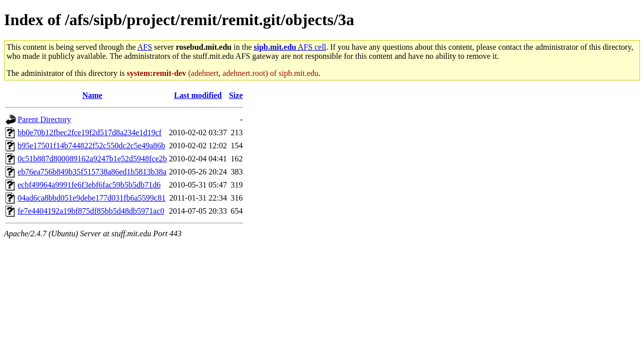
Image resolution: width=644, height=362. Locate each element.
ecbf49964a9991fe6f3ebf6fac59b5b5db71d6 (89, 185)
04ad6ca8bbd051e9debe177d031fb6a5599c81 (92, 198)
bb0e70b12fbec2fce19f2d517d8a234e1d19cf (90, 132)
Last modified (198, 95)
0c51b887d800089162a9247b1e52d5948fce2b (92, 159)
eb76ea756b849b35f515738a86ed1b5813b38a (92, 172)
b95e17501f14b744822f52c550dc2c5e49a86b (91, 146)
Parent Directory (44, 119)
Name (92, 95)
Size (236, 95)
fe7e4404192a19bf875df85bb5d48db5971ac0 (91, 211)
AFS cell (290, 47)
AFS (145, 47)
